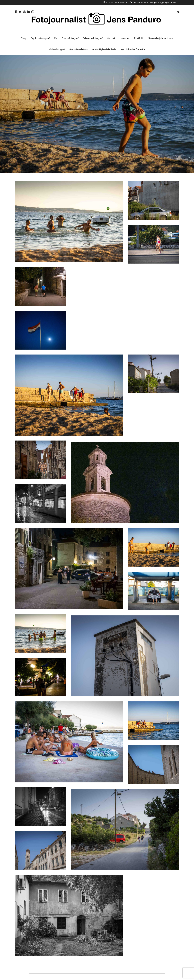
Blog (23, 38)
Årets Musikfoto (79, 49)
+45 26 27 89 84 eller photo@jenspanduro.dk (154, 2)
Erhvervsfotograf (93, 38)
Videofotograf (57, 49)
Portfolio (139, 38)
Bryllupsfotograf (40, 38)
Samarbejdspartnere (161, 38)
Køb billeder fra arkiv (133, 49)
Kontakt (112, 38)
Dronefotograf (70, 38)
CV (56, 38)
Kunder (125, 38)
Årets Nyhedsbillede (104, 49)
